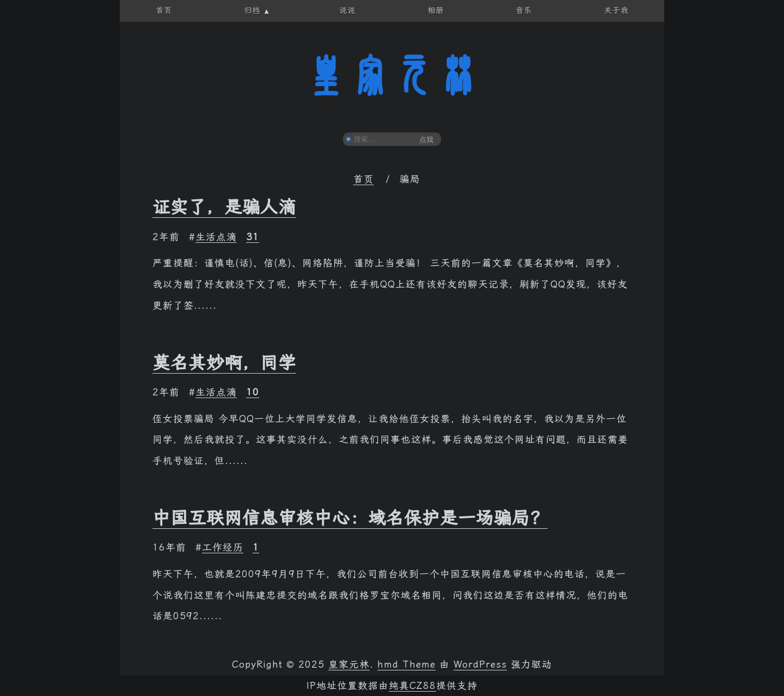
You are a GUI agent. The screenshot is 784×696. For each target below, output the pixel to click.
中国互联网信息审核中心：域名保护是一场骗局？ (350, 518)
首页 (364, 179)
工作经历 (223, 547)
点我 (426, 140)
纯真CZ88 (412, 686)
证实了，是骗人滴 (224, 207)
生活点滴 (216, 237)
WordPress (480, 664)
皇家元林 (392, 76)
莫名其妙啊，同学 (224, 363)
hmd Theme (406, 664)
